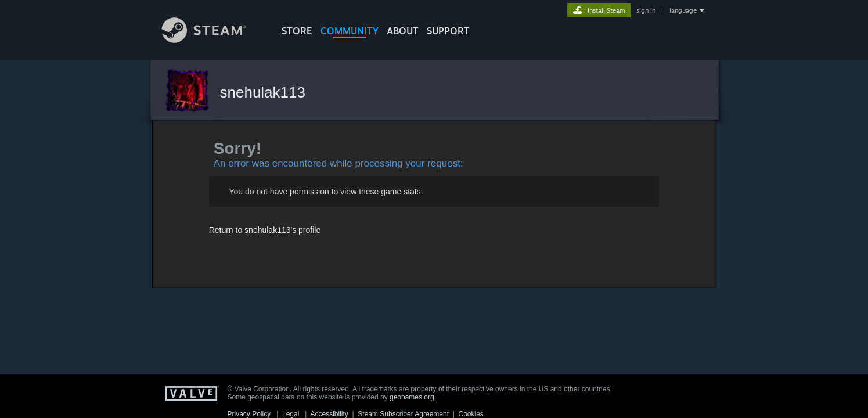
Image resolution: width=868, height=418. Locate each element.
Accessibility (329, 414)
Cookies (471, 414)
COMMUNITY (350, 31)
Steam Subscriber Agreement (403, 414)
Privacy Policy (249, 414)
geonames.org (412, 397)
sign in (646, 10)
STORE (297, 31)
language (683, 10)
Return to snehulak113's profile (265, 230)
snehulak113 (263, 92)
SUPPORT (448, 31)
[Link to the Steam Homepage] (213, 40)
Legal (291, 414)
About (403, 31)
